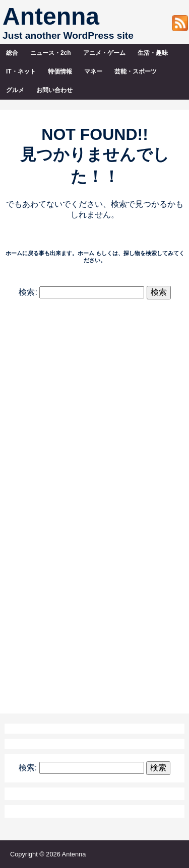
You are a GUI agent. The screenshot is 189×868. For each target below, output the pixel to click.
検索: (28, 292)
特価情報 (60, 71)
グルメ (15, 90)
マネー (93, 71)
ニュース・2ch (51, 53)
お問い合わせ (54, 90)
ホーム (86, 253)
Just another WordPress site (68, 35)
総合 (12, 53)
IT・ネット (21, 71)
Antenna (51, 16)
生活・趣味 (153, 53)
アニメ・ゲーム (104, 53)
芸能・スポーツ (136, 71)
